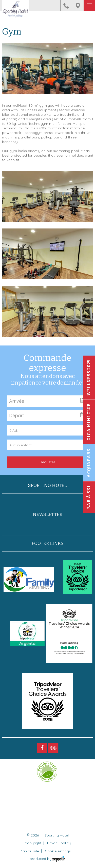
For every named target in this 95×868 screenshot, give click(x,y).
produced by (48, 859)
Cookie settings (58, 851)
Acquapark (89, 463)
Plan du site (29, 851)
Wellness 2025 (89, 378)
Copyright (33, 843)
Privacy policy (59, 843)
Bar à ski (89, 497)
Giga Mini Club (89, 422)
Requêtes (48, 462)
